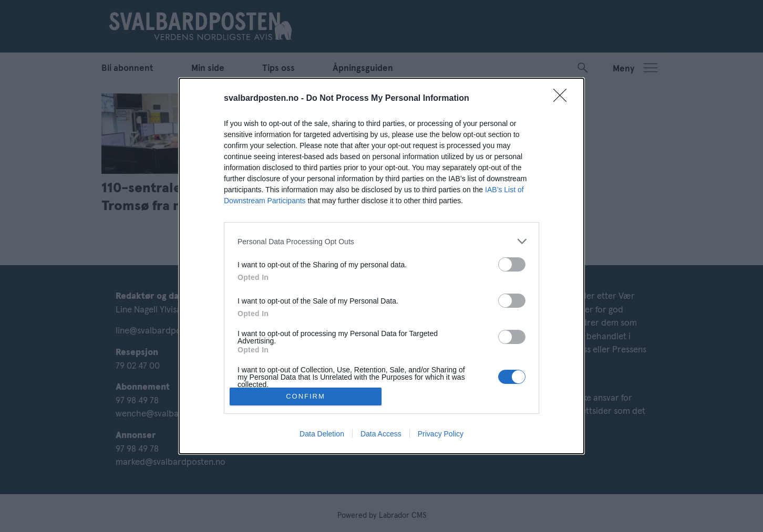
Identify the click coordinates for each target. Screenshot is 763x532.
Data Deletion (322, 434)
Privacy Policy (441, 434)
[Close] (563, 99)
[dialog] (381, 266)
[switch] (512, 264)
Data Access (381, 434)
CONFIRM (306, 396)
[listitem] (381, 241)
